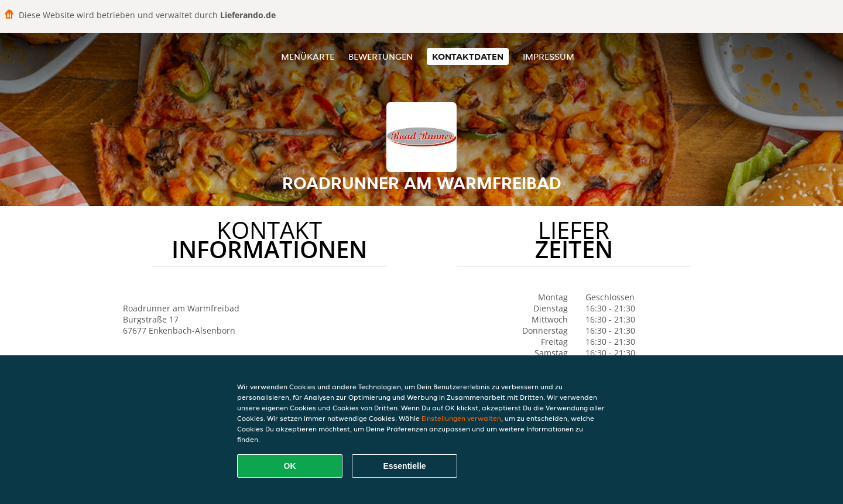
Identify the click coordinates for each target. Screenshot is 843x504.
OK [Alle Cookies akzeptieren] (290, 466)
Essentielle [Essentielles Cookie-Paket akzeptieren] (404, 466)
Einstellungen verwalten (461, 418)
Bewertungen (381, 56)
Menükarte (308, 56)
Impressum (549, 56)
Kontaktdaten (468, 56)
